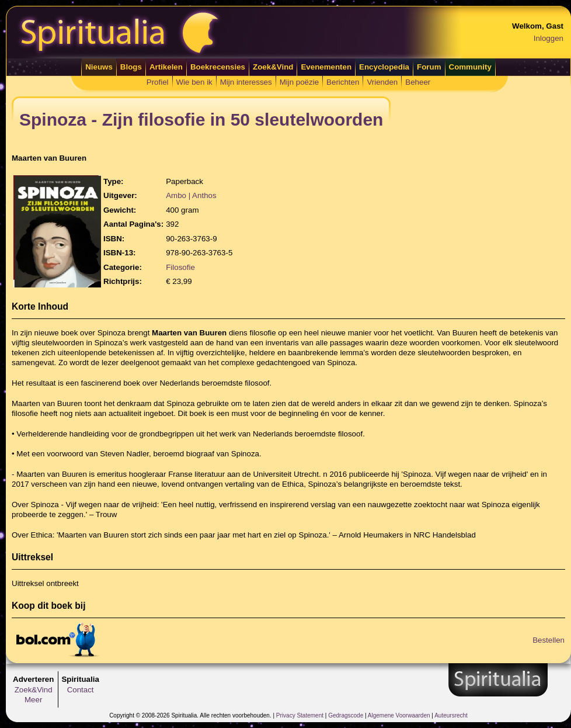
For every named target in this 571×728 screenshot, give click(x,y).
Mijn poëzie (299, 82)
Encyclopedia (384, 67)
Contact (81, 690)
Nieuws (99, 67)
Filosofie (180, 267)
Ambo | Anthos (191, 195)
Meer (33, 700)
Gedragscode (346, 715)
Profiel (158, 82)
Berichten (343, 82)
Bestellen (549, 640)
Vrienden (382, 82)
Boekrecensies (218, 67)
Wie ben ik (194, 82)
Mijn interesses (246, 82)
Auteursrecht (451, 715)
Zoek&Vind (273, 67)
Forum (429, 67)
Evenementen (326, 67)
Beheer (418, 82)
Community (470, 67)
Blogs (131, 67)
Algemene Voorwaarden (399, 715)
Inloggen (549, 38)
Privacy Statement (300, 715)
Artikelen (166, 67)
